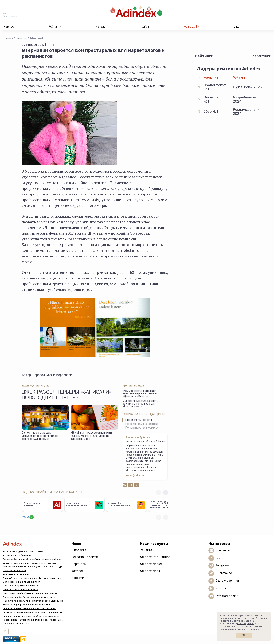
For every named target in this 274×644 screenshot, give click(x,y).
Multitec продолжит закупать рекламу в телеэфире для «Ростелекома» (140, 404)
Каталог (77, 571)
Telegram (222, 565)
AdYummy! (36, 38)
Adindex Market (151, 564)
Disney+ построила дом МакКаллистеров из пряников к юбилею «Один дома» (41, 436)
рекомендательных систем (235, 629)
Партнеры (79, 564)
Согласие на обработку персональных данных (29, 597)
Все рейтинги (261, 56)
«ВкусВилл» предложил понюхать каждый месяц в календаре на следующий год (92, 436)
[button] (166, 492)
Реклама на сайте (85, 557)
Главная (8, 38)
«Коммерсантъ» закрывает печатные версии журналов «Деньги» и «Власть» (140, 394)
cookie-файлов (246, 623)
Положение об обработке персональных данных (30, 593)
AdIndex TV (192, 27)
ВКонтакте (224, 573)
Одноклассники (227, 581)
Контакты (223, 550)
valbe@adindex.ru (137, 475)
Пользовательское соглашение (20, 589)
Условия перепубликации (17, 555)
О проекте (79, 550)
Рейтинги (147, 550)
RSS (218, 558)
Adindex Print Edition (155, 557)
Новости (21, 38)
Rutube (221, 588)
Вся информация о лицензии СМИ (22, 582)
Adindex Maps (150, 571)
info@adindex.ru (228, 596)
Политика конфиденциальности (20, 586)
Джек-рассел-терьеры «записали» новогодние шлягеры (67, 395)
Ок (244, 635)
